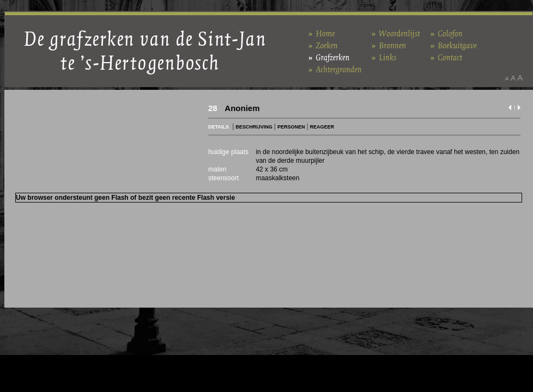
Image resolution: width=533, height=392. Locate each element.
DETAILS (219, 127)
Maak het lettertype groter (520, 78)
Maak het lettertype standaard (513, 78)
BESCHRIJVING (254, 127)
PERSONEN (291, 127)
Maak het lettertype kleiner (507, 78)
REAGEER (322, 127)
